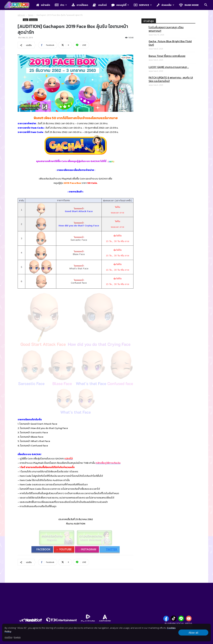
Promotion (33, 20)
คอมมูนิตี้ (120, 5)
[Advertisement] (168, 225)
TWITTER (110, 549)
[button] (206, 5)
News (31, 15)
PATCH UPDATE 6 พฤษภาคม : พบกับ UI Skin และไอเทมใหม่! (171, 79)
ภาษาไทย (8, 637)
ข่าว (61, 5)
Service (143, 5)
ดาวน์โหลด (80, 5)
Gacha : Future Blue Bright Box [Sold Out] (170, 43)
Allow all (193, 633)
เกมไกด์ (100, 5)
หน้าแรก (21, 15)
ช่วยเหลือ (165, 5)
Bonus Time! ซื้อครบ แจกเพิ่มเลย (167, 56)
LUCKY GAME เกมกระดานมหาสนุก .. (169, 67)
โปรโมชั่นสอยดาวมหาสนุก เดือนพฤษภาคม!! (166, 29)
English (17, 637)
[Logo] (19, 5)
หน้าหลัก (43, 5)
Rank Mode (189, 5)
